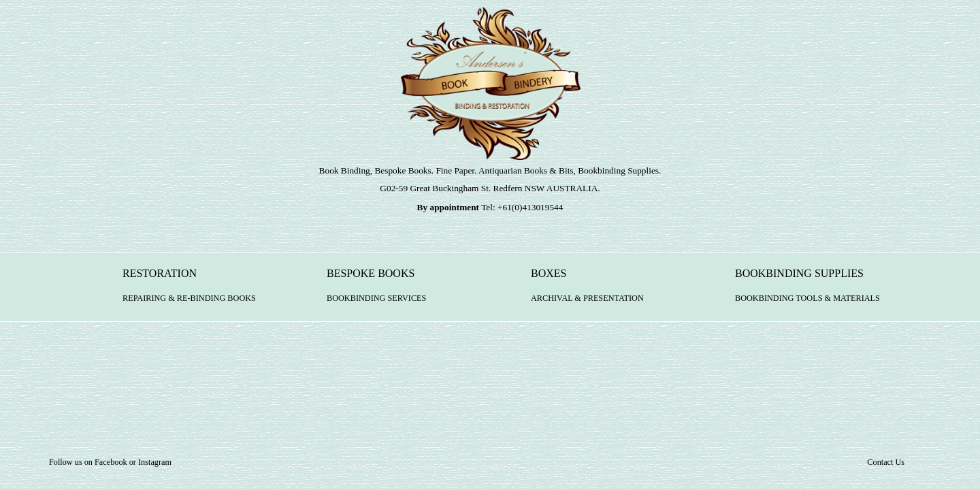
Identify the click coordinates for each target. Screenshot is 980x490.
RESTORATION (189, 291)
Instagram (155, 462)
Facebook (111, 462)
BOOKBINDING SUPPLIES (807, 291)
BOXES (587, 291)
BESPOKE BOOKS (376, 291)
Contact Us (886, 462)
